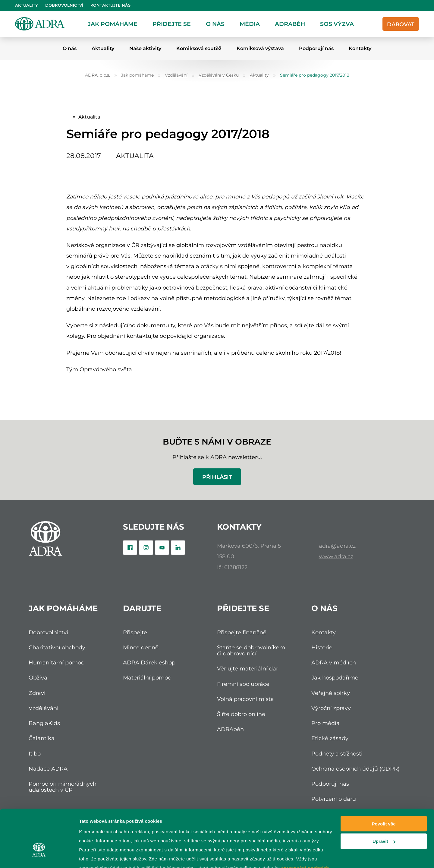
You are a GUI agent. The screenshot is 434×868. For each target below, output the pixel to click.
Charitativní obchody (57, 647)
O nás (215, 24)
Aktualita (89, 117)
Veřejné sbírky (331, 693)
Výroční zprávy (331, 708)
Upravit (384, 800)
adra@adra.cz (337, 546)
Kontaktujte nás (110, 5)
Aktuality (27, 5)
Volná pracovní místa (245, 699)
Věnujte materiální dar (248, 668)
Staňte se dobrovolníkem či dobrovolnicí (251, 650)
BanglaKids (44, 723)
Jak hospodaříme (335, 678)
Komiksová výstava (260, 48)
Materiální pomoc (147, 678)
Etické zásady (330, 738)
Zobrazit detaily (96, 856)
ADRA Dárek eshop (149, 662)
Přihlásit (217, 477)
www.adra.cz (336, 556)
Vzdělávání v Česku (219, 75)
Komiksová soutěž (199, 48)
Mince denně (141, 647)
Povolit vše (384, 782)
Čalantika (42, 738)
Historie (322, 647)
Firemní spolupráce (243, 684)
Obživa (38, 678)
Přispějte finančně (242, 632)
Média (250, 24)
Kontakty (360, 48)
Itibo (35, 754)
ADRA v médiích (334, 662)
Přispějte (135, 632)
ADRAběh (290, 24)
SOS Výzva (337, 24)
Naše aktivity (145, 48)
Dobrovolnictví (64, 5)
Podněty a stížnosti (337, 754)
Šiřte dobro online (241, 714)
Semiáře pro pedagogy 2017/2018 (315, 75)
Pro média (325, 723)
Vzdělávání (176, 75)
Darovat (401, 24)
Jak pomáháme (113, 24)
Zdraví (37, 693)
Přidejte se (172, 24)
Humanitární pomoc (56, 662)
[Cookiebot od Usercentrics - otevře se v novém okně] (39, 856)
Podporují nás (316, 48)
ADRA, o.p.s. (97, 75)
